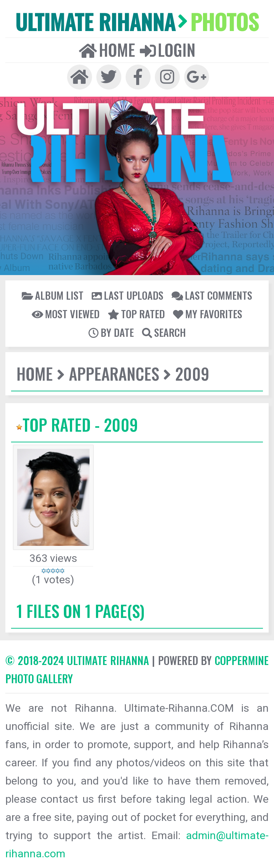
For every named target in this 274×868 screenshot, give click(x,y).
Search (164, 332)
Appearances (114, 373)
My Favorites (208, 314)
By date (111, 332)
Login (168, 50)
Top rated (136, 314)
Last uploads (128, 295)
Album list (53, 295)
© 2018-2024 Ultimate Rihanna (77, 660)
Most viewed (66, 314)
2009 (192, 373)
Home (107, 50)
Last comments (212, 295)
